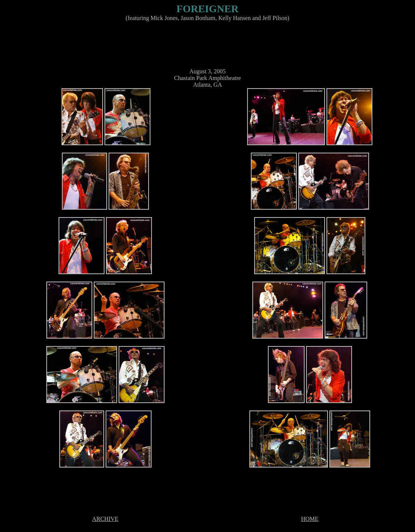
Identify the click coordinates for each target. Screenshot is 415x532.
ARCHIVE (105, 519)
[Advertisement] (206, 44)
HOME (310, 519)
